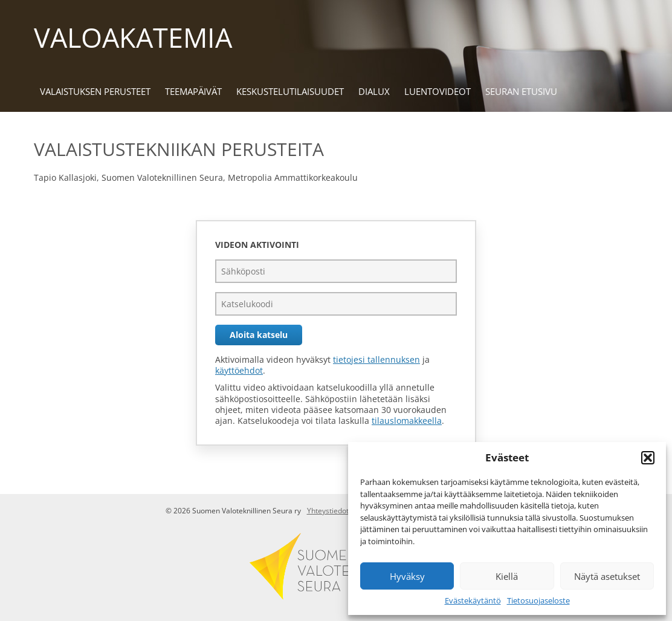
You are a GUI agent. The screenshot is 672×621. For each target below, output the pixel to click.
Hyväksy (407, 576)
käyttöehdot (239, 370)
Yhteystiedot (328, 511)
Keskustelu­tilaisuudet (290, 91)
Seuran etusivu (521, 91)
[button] (648, 458)
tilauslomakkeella (407, 421)
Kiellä (507, 576)
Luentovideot (438, 91)
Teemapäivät (193, 91)
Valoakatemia (133, 37)
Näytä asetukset (607, 576)
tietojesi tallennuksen (376, 359)
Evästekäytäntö (473, 601)
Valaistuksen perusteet (95, 91)
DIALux (374, 91)
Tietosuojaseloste (538, 601)
